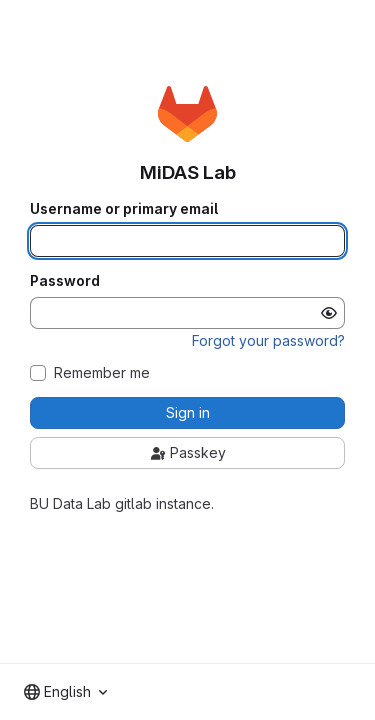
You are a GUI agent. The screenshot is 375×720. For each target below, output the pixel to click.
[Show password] (329, 313)
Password (65, 281)
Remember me (102, 373)
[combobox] (65, 692)
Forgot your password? (268, 340)
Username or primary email (124, 209)
